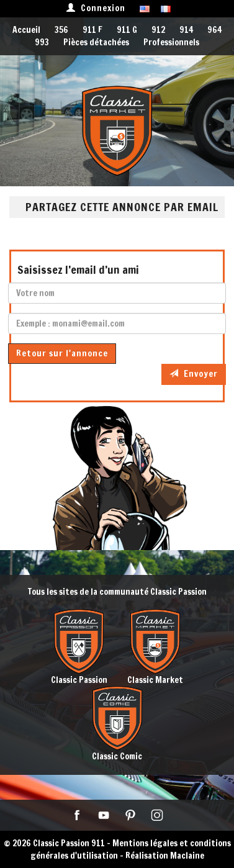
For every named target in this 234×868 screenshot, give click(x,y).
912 (158, 30)
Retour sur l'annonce (62, 353)
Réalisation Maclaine (165, 856)
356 (61, 30)
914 (186, 30)
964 (214, 30)
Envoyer (194, 374)
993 (42, 42)
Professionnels (171, 42)
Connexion (96, 8)
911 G (127, 30)
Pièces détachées (96, 42)
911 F (92, 30)
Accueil (26, 30)
